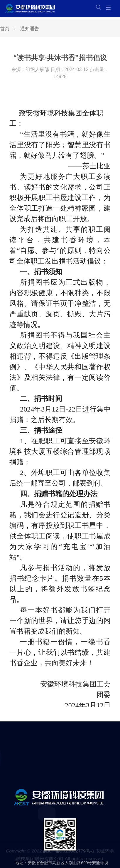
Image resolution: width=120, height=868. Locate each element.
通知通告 (30, 29)
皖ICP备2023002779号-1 (69, 853)
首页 (5, 29)
